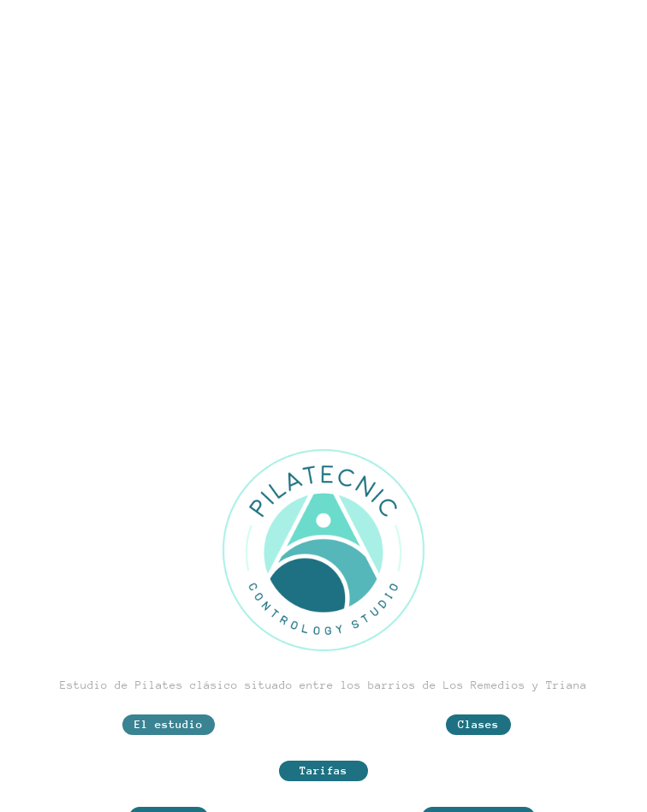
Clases (478, 724)
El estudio (169, 724)
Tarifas (323, 771)
